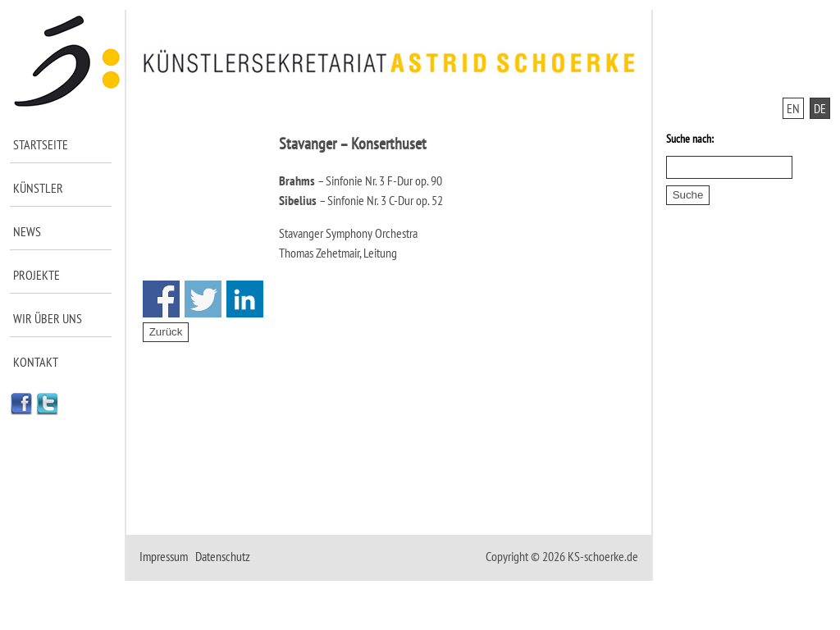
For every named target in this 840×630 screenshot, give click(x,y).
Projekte (37, 275)
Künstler (38, 188)
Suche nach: (690, 139)
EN (793, 108)
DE (820, 108)
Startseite (41, 144)
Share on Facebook (161, 299)
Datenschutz (223, 556)
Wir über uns (48, 318)
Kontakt (36, 362)
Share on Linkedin (245, 299)
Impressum (164, 556)
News (27, 231)
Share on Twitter (203, 299)
